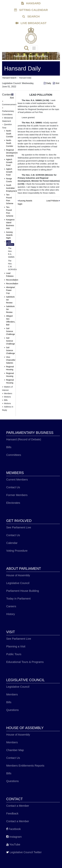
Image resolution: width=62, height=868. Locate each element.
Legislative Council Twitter (24, 852)
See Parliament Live (19, 527)
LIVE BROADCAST (31, 23)
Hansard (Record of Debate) (24, 439)
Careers (11, 606)
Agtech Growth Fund (9, 162)
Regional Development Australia (12, 153)
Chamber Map (15, 750)
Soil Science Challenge (10, 331)
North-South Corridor (10, 134)
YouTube (13, 844)
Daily (48, 83)
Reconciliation (12, 280)
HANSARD (31, 3)
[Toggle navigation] (34, 48)
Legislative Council (18, 583)
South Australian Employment (12, 188)
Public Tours (14, 654)
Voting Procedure (17, 551)
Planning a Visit (16, 646)
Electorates (13, 503)
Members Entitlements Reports (25, 766)
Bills (9, 447)
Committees (14, 455)
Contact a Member (18, 806)
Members (12, 694)
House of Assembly (18, 575)
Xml (56, 83)
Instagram (14, 837)
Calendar (12, 543)
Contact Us (13, 487)
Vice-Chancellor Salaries (11, 360)
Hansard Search (9, 78)
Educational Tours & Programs (25, 662)
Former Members (17, 495)
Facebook (13, 829)
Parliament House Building (23, 591)
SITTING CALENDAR (31, 10)
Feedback (12, 813)
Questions (12, 710)
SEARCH (31, 16)
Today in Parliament (18, 599)
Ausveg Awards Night (9, 235)
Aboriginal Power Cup (10, 290)
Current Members (17, 480)
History (11, 614)
